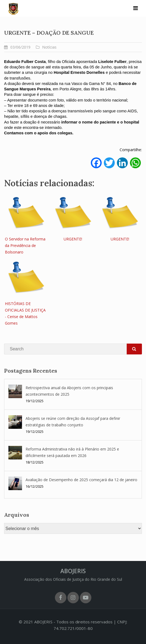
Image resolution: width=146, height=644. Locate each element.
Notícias (49, 47)
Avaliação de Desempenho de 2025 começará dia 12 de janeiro (81, 480)
